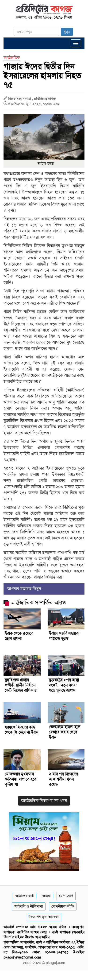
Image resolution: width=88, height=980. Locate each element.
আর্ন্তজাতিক (12, 58)
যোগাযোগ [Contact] (66, 896)
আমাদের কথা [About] (25, 896)
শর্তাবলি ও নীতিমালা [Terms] (29, 906)
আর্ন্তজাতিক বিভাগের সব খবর (44, 801)
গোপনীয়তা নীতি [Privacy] (63, 906)
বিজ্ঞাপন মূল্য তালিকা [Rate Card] (44, 917)
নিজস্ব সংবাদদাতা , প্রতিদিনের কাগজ (32, 99)
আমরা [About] (46, 896)
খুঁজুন (67, 32)
